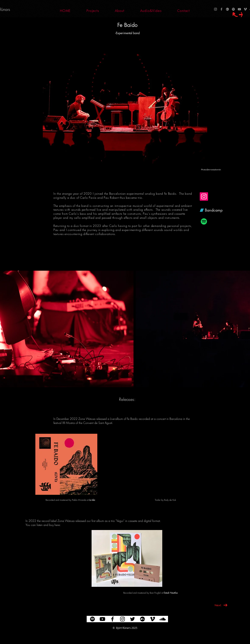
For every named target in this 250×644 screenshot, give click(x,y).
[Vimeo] (245, 9)
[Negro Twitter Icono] (132, 619)
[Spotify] (233, 9)
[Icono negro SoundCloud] (162, 619)
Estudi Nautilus (171, 593)
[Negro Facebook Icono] (112, 619)
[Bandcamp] (227, 9)
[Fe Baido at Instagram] (204, 196)
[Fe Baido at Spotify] (204, 221)
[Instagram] (216, 9)
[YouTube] (239, 9)
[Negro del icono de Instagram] (122, 619)
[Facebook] (221, 9)
